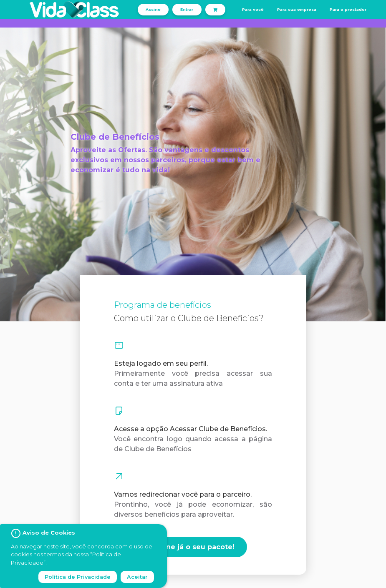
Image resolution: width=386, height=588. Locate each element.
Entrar (187, 9)
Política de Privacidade (78, 577)
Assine (153, 9)
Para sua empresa (297, 9)
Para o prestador (348, 9)
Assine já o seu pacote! (193, 547)
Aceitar (137, 577)
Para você (253, 9)
